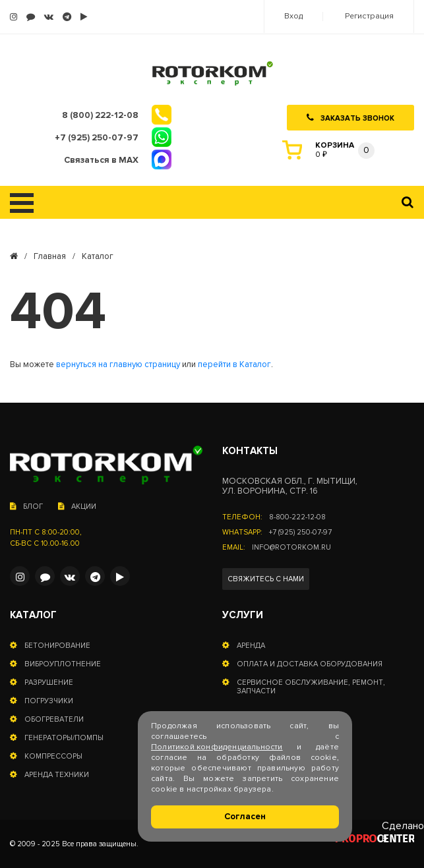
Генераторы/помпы (64, 738)
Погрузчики (49, 701)
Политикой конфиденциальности (217, 747)
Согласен (245, 817)
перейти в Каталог (234, 365)
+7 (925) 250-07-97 (300, 532)
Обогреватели (54, 719)
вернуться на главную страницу (118, 365)
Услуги (243, 615)
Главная (50, 257)
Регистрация (369, 16)
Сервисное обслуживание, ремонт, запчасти (311, 687)
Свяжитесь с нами (266, 579)
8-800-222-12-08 (297, 517)
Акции (77, 506)
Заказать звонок (350, 118)
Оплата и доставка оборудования (310, 664)
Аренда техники (57, 775)
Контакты (250, 451)
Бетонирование (57, 646)
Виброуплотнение (63, 664)
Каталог (33, 615)
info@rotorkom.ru (291, 547)
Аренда (251, 646)
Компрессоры (53, 756)
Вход (293, 16)
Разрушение (49, 682)
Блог (26, 506)
